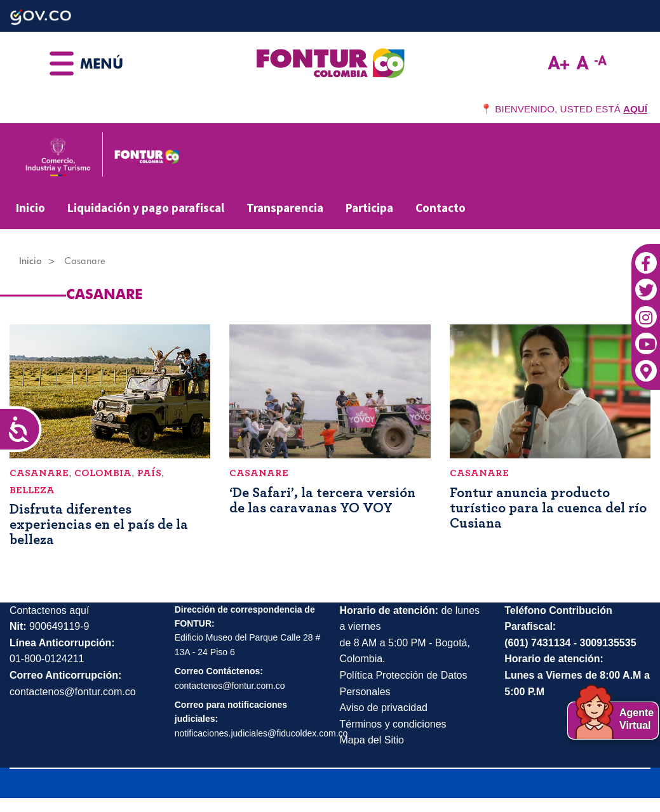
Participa (369, 208)
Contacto (441, 208)
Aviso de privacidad (384, 708)
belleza (32, 490)
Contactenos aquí (49, 610)
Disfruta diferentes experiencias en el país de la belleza (99, 524)
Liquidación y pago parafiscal (146, 208)
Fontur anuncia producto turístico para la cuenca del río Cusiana (548, 508)
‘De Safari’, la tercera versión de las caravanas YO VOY (322, 500)
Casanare (39, 473)
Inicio (30, 208)
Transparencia (285, 208)
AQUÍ (635, 109)
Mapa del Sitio (372, 740)
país (149, 473)
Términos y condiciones (393, 724)
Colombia (103, 473)
